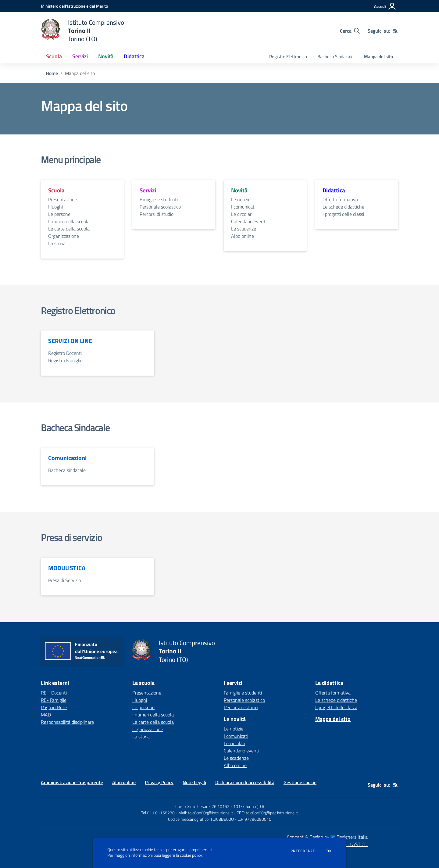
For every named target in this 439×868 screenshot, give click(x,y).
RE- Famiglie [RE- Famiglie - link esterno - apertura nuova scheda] (54, 700)
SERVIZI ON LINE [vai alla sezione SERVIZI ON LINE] (70, 341)
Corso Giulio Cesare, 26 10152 (202, 806)
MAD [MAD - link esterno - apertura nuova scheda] (46, 715)
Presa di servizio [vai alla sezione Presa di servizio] (71, 537)
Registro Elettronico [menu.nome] (288, 57)
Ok (329, 851)
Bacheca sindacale (67, 470)
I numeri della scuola (69, 221)
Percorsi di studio (157, 214)
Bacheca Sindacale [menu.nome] (335, 57)
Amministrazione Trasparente (72, 782)
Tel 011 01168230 (158, 813)
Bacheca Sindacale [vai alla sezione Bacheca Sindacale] (75, 427)
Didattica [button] (134, 56)
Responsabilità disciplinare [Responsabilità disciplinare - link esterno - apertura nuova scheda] (67, 722)
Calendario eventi (249, 221)
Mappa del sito (378, 57)
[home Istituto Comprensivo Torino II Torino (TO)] (82, 31)
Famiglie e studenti (159, 199)
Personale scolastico (160, 207)
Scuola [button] (54, 56)
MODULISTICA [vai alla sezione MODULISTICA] (67, 568)
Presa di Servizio (64, 580)
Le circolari (242, 214)
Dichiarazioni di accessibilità (245, 782)
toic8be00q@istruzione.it (210, 813)
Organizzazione (64, 236)
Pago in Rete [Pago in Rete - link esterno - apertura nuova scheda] (54, 707)
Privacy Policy (159, 782)
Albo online (243, 236)
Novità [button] (106, 56)
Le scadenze (244, 229)
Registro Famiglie (65, 360)
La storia (57, 243)
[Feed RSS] (395, 31)
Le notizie (241, 199)
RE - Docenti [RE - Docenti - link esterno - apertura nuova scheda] (54, 693)
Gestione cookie (300, 782)
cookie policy (191, 855)
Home (52, 73)
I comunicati (243, 207)
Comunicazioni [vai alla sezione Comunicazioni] (67, 458)
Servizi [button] (80, 56)
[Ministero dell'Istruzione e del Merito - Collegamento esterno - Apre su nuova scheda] (74, 6)
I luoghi (55, 207)
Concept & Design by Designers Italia (327, 837)
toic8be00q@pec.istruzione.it (272, 813)
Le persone (59, 214)
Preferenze (303, 851)
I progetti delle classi (343, 214)
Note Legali (194, 782)
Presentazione (63, 199)
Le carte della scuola (69, 229)
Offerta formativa (340, 199)
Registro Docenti (65, 353)
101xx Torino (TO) (249, 806)
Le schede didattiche (343, 207)
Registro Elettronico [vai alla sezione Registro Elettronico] (78, 310)
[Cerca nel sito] (350, 31)
